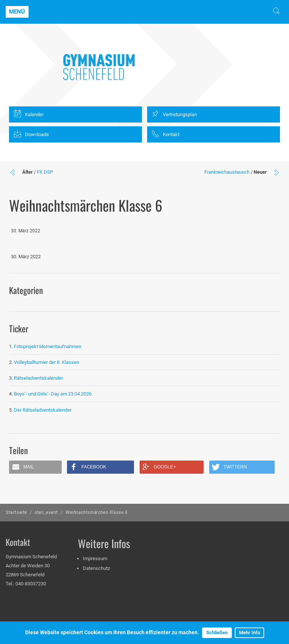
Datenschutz (96, 568)
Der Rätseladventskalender (43, 410)
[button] (35, 467)
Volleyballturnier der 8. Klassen (46, 362)
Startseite (16, 512)
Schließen (217, 633)
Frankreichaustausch (227, 172)
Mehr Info (249, 633)
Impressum (95, 558)
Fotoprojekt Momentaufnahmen (48, 346)
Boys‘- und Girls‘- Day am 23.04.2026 (53, 394)
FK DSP (45, 172)
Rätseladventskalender (38, 378)
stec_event (46, 512)
